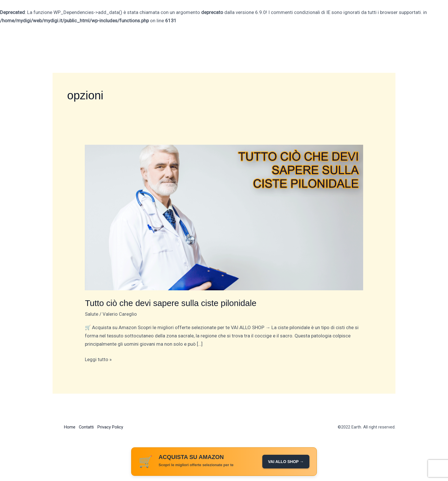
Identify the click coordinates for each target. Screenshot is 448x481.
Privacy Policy (112, 427)
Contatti (87, 427)
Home (70, 427)
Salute (92, 314)
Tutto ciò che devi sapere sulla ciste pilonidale (172, 303)
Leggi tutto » (98, 359)
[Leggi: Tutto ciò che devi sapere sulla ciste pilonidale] (224, 217)
